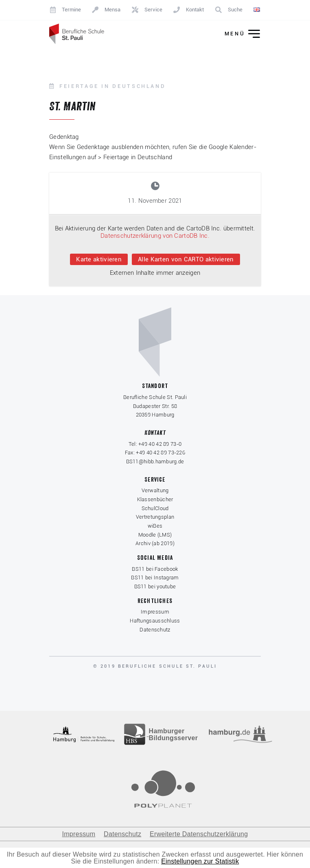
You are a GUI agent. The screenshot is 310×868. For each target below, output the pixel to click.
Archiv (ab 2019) (155, 543)
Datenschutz (155, 630)
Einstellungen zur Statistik (200, 861)
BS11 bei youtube (155, 586)
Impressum (155, 612)
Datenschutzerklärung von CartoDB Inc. (155, 236)
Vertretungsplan (155, 517)
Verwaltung (155, 490)
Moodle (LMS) (155, 535)
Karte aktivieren (99, 259)
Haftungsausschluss (155, 621)
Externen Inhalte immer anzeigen (155, 273)
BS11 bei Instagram (155, 578)
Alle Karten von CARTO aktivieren (186, 259)
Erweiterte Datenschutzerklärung (199, 834)
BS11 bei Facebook (155, 569)
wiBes (155, 526)
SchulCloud (155, 508)
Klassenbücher (155, 499)
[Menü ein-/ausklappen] (237, 34)
